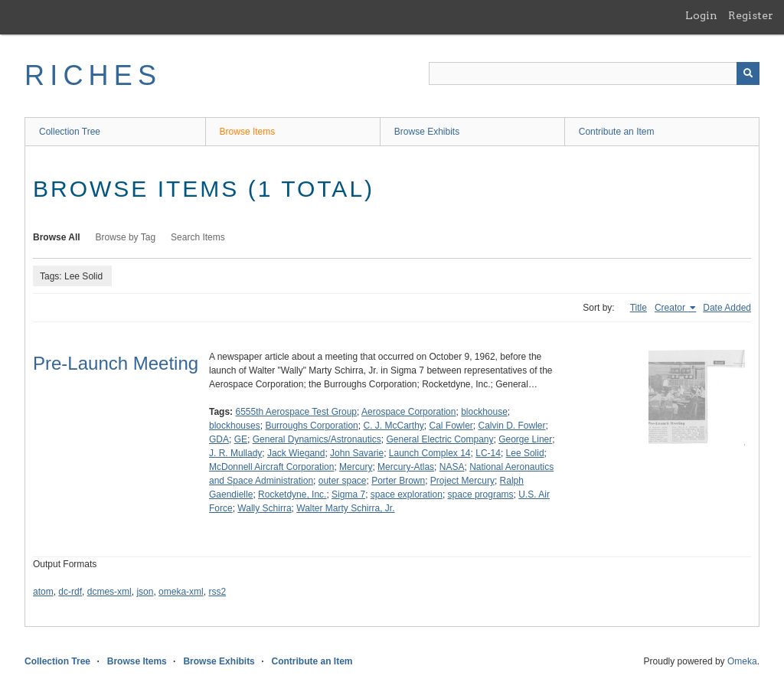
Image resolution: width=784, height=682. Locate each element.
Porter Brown (398, 481)
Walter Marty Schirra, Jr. (345, 508)
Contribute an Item (617, 132)
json (145, 592)
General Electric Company (439, 439)
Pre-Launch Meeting (116, 363)
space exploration (407, 494)
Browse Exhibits (427, 132)
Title (639, 308)
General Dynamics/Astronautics (317, 439)
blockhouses (235, 426)
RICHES (93, 75)
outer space (343, 481)
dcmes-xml (109, 592)
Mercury (356, 467)
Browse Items (248, 132)
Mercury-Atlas (406, 467)
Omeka (742, 661)
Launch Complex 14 (430, 453)
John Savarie (357, 453)
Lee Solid (525, 453)
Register (751, 15)
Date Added (727, 308)
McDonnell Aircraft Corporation (271, 467)
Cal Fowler (451, 426)
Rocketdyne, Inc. (292, 494)
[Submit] (748, 73)
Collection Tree (70, 132)
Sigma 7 (348, 494)
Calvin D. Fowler (512, 426)
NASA (452, 467)
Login (701, 15)
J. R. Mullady (235, 453)
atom (43, 592)
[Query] (594, 73)
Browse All (57, 237)
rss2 (217, 592)
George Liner (525, 439)
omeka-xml (181, 592)
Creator (671, 308)
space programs (481, 494)
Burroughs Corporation (311, 426)
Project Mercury (462, 481)
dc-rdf (70, 592)
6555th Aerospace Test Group (296, 412)
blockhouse (484, 412)
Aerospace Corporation (408, 412)
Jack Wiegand (296, 453)
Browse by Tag (126, 237)
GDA (219, 439)
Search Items (198, 237)
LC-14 (488, 453)
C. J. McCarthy (393, 426)
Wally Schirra (264, 508)
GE (241, 439)
